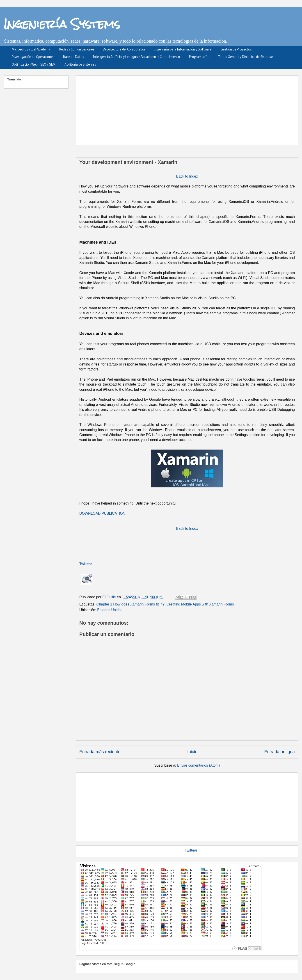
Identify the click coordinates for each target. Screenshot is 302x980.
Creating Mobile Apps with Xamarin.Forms (200, 604)
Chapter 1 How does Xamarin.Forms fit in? (130, 604)
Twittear (86, 564)
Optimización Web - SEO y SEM (34, 65)
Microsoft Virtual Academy (31, 50)
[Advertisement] (126, 109)
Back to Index (187, 176)
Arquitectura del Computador (124, 50)
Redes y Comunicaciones (77, 50)
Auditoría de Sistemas (80, 65)
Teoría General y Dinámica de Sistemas (246, 57)
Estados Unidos (110, 610)
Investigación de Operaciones (33, 57)
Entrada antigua (280, 752)
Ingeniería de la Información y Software (183, 50)
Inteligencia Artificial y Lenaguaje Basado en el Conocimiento (136, 57)
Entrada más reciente (100, 752)
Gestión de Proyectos (236, 50)
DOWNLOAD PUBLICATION (102, 513)
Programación (199, 57)
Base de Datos (73, 57)
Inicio (192, 752)
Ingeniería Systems (62, 24)
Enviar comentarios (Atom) (198, 765)
